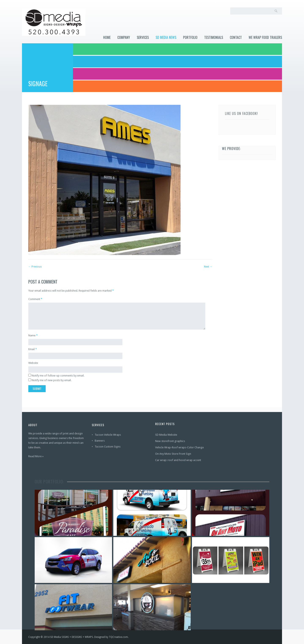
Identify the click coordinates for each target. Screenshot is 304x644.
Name (32, 335)
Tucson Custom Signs (108, 447)
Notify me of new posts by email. (52, 380)
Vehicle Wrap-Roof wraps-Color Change (179, 447)
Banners (100, 441)
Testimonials (214, 37)
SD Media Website (166, 435)
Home (107, 37)
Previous (35, 267)
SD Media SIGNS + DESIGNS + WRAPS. (72, 637)
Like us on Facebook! (241, 113)
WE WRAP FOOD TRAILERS (265, 37)
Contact (236, 37)
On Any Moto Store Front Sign (173, 454)
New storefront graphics (170, 441)
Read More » (36, 456)
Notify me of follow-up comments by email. (58, 376)
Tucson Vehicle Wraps (108, 435)
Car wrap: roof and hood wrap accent (178, 460)
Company (124, 37)
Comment (35, 299)
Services (143, 37)
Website (33, 363)
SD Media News (166, 37)
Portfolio (190, 37)
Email (31, 349)
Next (208, 267)
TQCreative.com (118, 637)
